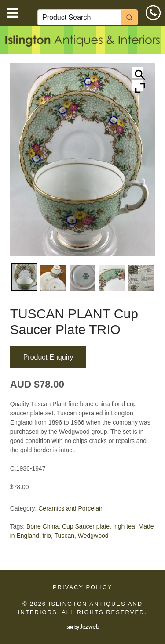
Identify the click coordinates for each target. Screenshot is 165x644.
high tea (124, 526)
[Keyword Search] (79, 17)
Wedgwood (93, 536)
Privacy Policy (82, 587)
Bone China (42, 526)
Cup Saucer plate (86, 526)
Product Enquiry (48, 357)
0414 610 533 (153, 13)
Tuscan (64, 536)
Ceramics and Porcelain (71, 508)
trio (47, 536)
